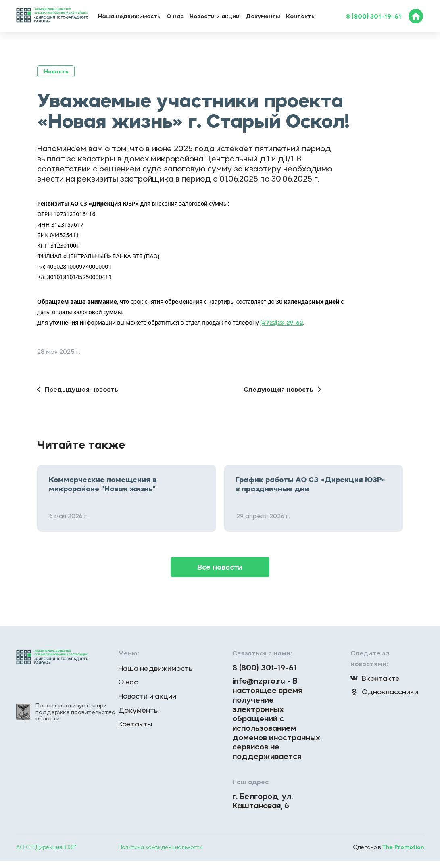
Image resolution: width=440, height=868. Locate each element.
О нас (175, 16)
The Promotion (402, 854)
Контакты (301, 16)
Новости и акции (215, 16)
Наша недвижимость (129, 16)
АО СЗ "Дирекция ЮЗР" (47, 854)
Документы (263, 16)
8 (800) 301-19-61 (374, 16)
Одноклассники (385, 692)
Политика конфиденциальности (161, 854)
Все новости (220, 566)
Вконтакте (375, 678)
